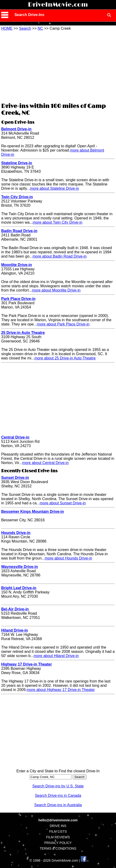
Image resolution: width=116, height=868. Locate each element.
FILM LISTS (58, 831)
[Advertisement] (58, 66)
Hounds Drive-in (16, 533)
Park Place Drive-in (18, 299)
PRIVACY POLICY (58, 843)
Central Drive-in (15, 437)
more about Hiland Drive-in (56, 656)
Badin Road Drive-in (19, 231)
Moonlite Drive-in (17, 265)
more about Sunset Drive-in (63, 503)
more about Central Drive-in (46, 463)
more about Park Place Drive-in (63, 324)
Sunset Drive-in (15, 478)
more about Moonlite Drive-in (56, 290)
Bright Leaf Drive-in (19, 588)
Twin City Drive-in (17, 197)
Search (25, 28)
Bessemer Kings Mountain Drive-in (33, 512)
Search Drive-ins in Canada (58, 796)
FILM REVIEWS (58, 837)
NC (40, 28)
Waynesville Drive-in (20, 567)
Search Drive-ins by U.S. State (58, 786)
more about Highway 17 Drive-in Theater (61, 690)
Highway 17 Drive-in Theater (27, 664)
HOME (7, 28)
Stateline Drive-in (17, 163)
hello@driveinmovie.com (58, 820)
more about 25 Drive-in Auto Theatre (65, 358)
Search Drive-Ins (29, 15)
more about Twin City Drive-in (58, 222)
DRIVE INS (58, 826)
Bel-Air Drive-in (15, 609)
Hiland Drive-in (15, 630)
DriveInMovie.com (58, 5)
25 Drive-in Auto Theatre (23, 333)
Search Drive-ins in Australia (58, 805)
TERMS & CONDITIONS (58, 848)
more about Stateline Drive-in (54, 188)
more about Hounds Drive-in (68, 558)
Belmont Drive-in (16, 129)
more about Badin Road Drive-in (60, 256)
